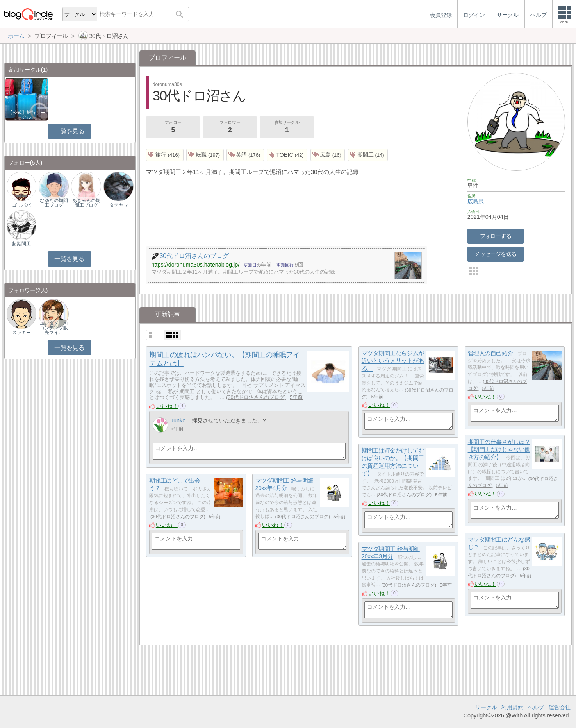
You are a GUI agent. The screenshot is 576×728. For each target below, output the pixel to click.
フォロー (173, 127)
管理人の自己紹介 (490, 353)
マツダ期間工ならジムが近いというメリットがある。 (393, 361)
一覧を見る (69, 131)
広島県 (476, 201)
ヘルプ (536, 707)
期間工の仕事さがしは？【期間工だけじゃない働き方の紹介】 (499, 449)
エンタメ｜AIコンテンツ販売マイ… (54, 328)
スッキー (21, 333)
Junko (178, 420)
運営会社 (560, 707)
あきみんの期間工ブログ (86, 203)
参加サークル (287, 127)
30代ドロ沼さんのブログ (256, 397)
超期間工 (21, 244)
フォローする (496, 236)
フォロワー (230, 127)
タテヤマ (119, 205)
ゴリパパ (21, 205)
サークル (486, 707)
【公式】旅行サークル (27, 115)
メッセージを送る (495, 254)
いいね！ (167, 406)
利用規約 (512, 707)
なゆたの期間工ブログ (54, 203)
